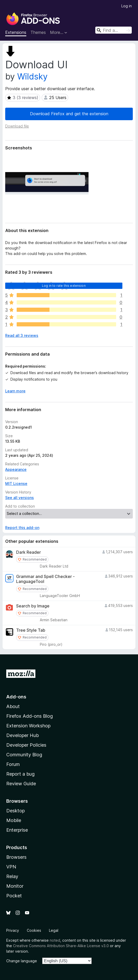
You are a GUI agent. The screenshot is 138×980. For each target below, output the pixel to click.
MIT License (16, 483)
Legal (54, 930)
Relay (12, 876)
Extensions (16, 32)
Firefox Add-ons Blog (30, 716)
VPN (11, 867)
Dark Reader (29, 552)
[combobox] (114, 30)
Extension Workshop (28, 726)
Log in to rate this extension (64, 286)
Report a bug (20, 774)
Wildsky (32, 77)
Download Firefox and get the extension (69, 114)
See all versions (20, 498)
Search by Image (33, 606)
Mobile (14, 820)
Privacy (13, 930)
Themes (38, 32)
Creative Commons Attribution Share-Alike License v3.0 (61, 946)
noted (55, 940)
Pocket (14, 896)
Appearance (16, 469)
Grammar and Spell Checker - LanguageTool (45, 579)
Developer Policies (26, 745)
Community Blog (24, 755)
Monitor (15, 886)
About (13, 706)
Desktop (15, 811)
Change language (22, 961)
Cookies (34, 930)
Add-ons (16, 697)
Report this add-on (22, 528)
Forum (13, 764)
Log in (127, 6)
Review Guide (21, 784)
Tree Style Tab (31, 630)
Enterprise (17, 830)
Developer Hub (23, 735)
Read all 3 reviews (22, 335)
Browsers (16, 857)
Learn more (15, 391)
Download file (17, 126)
